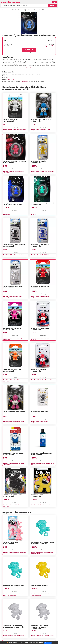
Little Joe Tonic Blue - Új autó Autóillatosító (41, 120)
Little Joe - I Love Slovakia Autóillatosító (40, 329)
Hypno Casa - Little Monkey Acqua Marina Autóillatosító (42, 543)
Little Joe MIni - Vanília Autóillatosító (39, 162)
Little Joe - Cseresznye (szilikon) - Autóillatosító (15, 162)
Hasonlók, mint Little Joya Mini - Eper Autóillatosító (15, 552)
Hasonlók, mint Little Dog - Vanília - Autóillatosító (42, 505)
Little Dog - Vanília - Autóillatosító (37, 496)
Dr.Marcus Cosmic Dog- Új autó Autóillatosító (14, 454)
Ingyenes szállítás (50, 46)
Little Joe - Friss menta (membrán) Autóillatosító (42, 204)
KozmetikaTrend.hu (10, 2)
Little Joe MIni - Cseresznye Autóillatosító (40, 287)
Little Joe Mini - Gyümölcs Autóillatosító (12, 370)
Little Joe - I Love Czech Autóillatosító (38, 370)
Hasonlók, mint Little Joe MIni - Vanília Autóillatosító (42, 171)
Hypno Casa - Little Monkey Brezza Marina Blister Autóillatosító (15, 585)
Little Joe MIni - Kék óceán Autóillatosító (40, 245)
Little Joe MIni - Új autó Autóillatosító (11, 120)
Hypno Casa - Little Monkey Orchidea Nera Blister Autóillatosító (40, 627)
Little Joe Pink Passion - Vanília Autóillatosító (14, 412)
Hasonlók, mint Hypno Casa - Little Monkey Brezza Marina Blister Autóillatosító (14, 595)
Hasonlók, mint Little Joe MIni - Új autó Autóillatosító (15, 130)
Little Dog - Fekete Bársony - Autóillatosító (13, 496)
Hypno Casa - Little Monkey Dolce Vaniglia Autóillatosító (42, 585)
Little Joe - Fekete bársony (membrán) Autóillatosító (12, 204)
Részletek (41, 643)
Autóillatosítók (11, 80)
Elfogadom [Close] (48, 643)
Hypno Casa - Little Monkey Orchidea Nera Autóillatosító (14, 626)
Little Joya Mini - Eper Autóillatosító (10, 543)
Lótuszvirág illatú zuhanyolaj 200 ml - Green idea (42, 454)
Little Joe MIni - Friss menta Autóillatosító (12, 287)
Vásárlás (29, 50)
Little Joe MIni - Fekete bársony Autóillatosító (14, 245)
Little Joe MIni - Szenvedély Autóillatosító (12, 329)
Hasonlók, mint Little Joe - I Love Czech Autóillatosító (42, 380)
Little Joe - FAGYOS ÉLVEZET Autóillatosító (39, 412)
